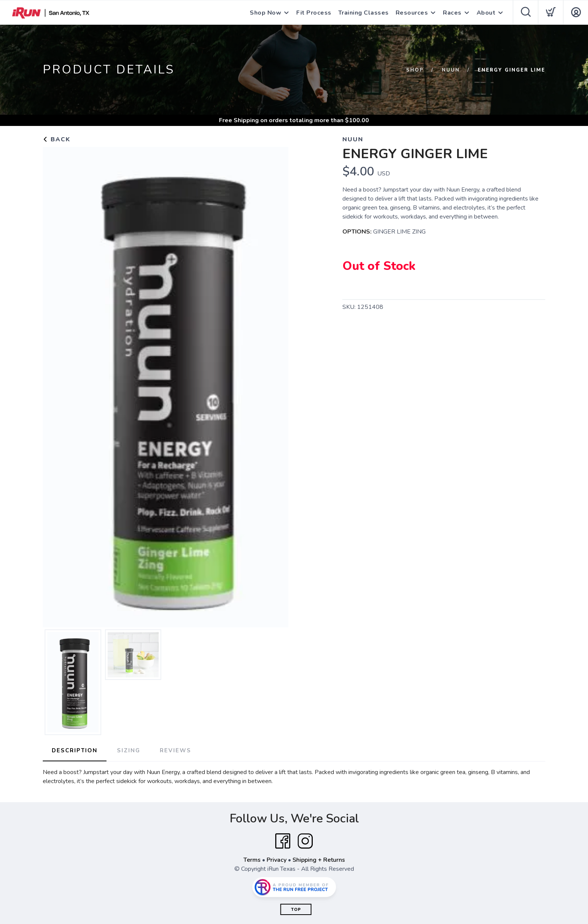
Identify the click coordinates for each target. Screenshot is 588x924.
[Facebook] (283, 841)
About (486, 13)
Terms (252, 860)
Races (452, 13)
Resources (412, 13)
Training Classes (364, 13)
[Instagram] (305, 841)
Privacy (277, 860)
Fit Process (314, 13)
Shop (415, 70)
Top (296, 910)
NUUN (451, 70)
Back (57, 139)
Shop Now (265, 13)
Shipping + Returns (319, 860)
